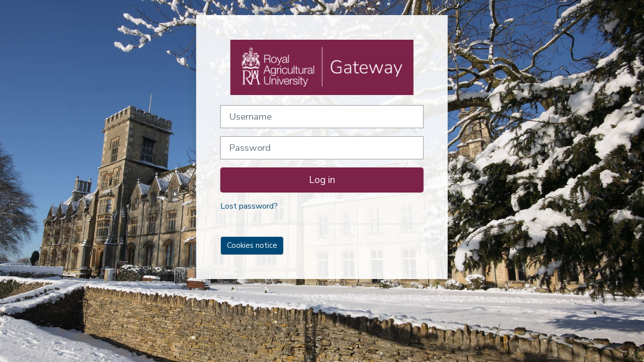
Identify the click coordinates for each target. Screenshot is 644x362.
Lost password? (249, 206)
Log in (322, 180)
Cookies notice (252, 245)
